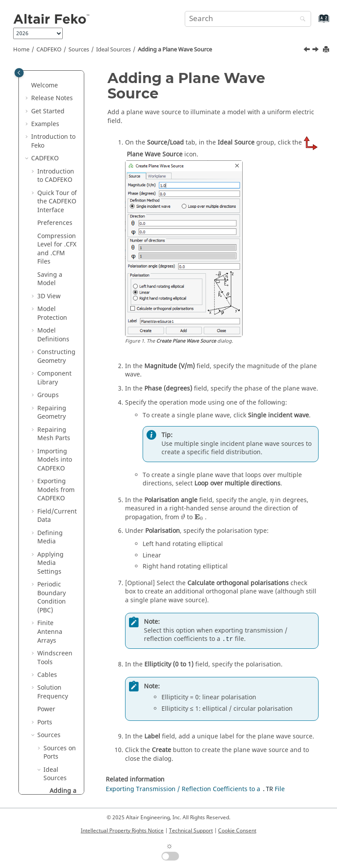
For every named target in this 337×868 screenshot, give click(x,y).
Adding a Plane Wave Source (175, 50)
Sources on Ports (60, 154)
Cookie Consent (237, 831)
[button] (34, 76)
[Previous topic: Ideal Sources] (308, 51)
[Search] (301, 20)
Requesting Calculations (55, 459)
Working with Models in (57, 571)
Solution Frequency (53, 93)
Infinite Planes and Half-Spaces (55, 485)
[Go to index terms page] (314, 23)
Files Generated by (57, 773)
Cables (47, 76)
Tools (45, 679)
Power (46, 110)
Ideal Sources (113, 50)
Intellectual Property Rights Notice (122, 831)
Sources (79, 50)
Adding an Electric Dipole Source (60, 248)
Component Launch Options (54, 657)
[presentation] (272, 501)
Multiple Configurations (58, 434)
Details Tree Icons (55, 718)
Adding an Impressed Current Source (64, 335)
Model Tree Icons (54, 696)
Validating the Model (58, 605)
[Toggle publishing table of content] (19, 73)
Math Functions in (55, 743)
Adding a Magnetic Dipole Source (63, 291)
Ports (45, 124)
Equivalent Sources (59, 369)
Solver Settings (49, 631)
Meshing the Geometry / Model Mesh (56, 515)
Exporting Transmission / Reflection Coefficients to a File (195, 789)
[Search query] (248, 19)
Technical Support (191, 831)
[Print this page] (327, 50)
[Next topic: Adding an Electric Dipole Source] (316, 51)
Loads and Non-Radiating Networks (52, 399)
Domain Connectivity (55, 541)
